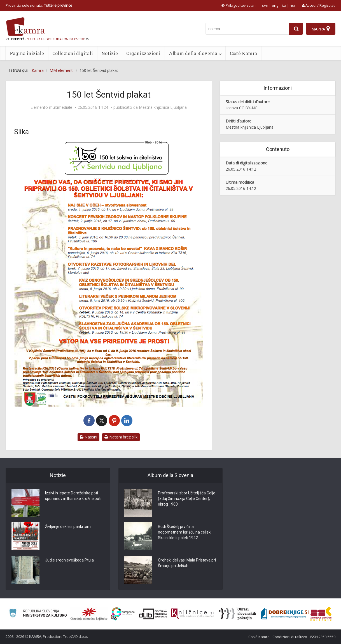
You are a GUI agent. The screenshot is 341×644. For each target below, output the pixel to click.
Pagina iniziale (27, 53)
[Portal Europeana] (123, 614)
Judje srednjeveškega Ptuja (69, 560)
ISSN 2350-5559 (323, 637)
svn (265, 5)
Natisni (88, 437)
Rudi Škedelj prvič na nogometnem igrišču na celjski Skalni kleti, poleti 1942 (185, 532)
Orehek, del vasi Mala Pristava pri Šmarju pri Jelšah (187, 563)
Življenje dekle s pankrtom (68, 527)
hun (293, 5)
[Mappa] (321, 29)
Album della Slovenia (193, 53)
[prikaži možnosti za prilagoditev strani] (239, 5)
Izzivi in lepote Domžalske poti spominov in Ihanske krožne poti (73, 496)
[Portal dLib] (153, 614)
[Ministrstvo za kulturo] (38, 614)
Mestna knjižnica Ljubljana (163, 107)
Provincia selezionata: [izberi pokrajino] (39, 5)
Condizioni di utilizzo (290, 637)
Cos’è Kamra (243, 53)
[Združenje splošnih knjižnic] (321, 614)
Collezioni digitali (73, 53)
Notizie (110, 53)
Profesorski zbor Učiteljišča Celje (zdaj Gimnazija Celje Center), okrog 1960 (187, 499)
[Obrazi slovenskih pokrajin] (238, 614)
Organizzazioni (143, 53)
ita (284, 5)
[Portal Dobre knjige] (285, 614)
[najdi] (296, 29)
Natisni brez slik (121, 437)
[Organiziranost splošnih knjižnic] (89, 614)
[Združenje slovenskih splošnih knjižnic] (192, 614)
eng (275, 5)
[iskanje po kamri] (247, 29)
